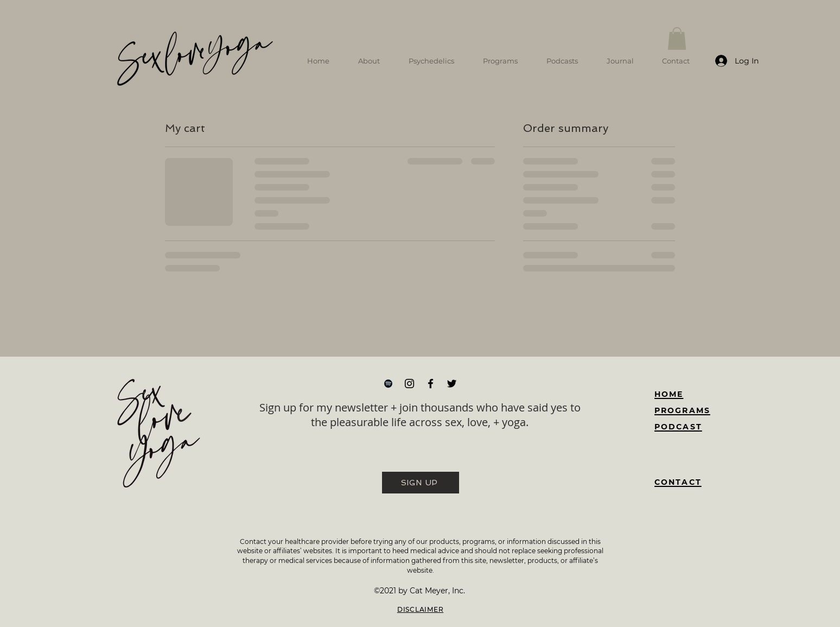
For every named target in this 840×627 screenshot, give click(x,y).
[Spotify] (388, 384)
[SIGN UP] (421, 483)
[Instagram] (409, 384)
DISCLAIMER (421, 609)
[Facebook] (431, 384)
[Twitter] (452, 384)
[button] (677, 39)
